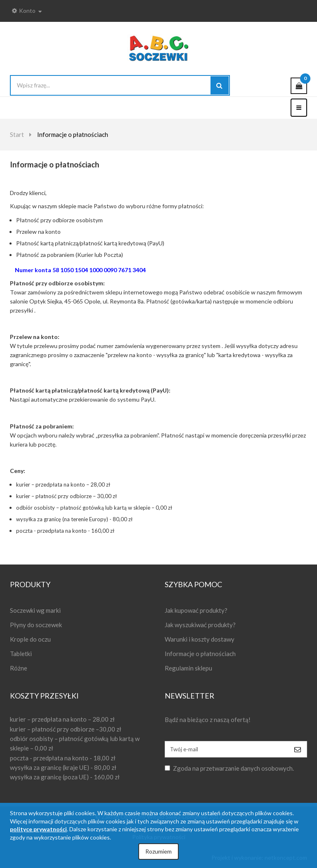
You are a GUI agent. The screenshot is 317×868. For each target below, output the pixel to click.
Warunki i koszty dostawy (200, 639)
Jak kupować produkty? (196, 610)
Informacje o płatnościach (200, 654)
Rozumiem (158, 851)
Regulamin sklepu (188, 668)
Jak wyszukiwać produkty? (200, 625)
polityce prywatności (38, 829)
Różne (19, 668)
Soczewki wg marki (35, 610)
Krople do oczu (30, 639)
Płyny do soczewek (36, 625)
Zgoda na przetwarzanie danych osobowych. (233, 768)
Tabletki (21, 654)
